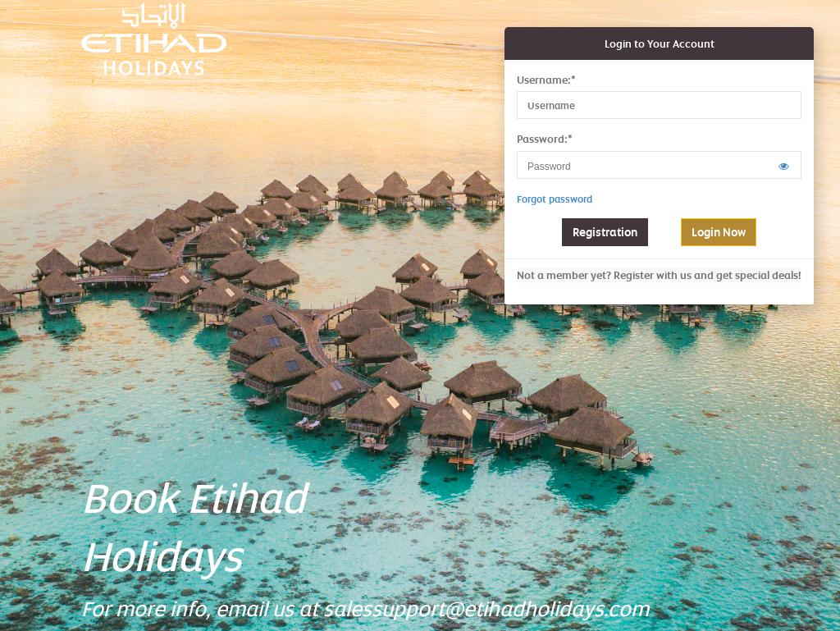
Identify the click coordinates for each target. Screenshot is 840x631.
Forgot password (555, 199)
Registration (605, 232)
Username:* (546, 80)
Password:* (545, 139)
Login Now (719, 232)
